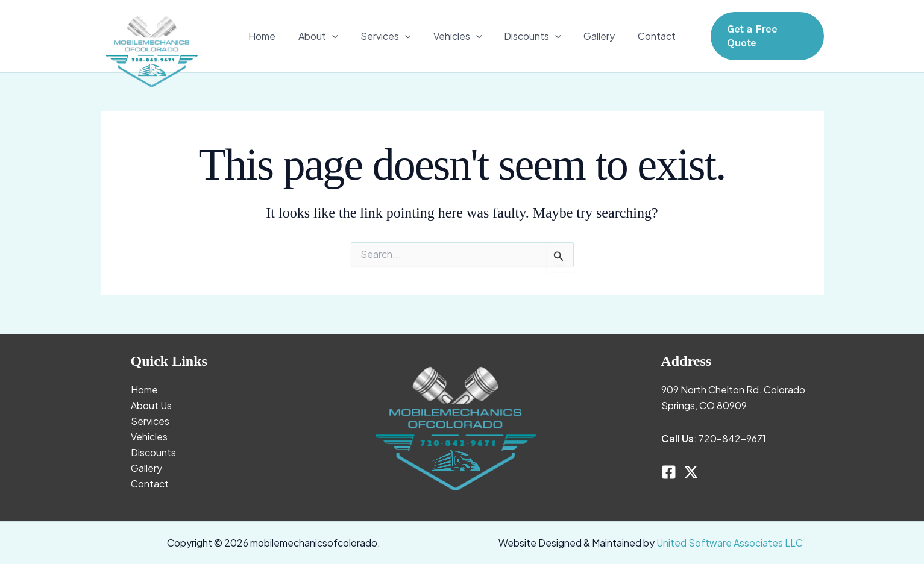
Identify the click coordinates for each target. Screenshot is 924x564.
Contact (647, 36)
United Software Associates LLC (730, 543)
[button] (767, 36)
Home (272, 36)
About (324, 36)
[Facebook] (669, 472)
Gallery (593, 36)
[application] (338, 36)
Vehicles (458, 36)
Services (389, 36)
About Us (151, 405)
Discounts (530, 36)
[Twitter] (691, 472)
